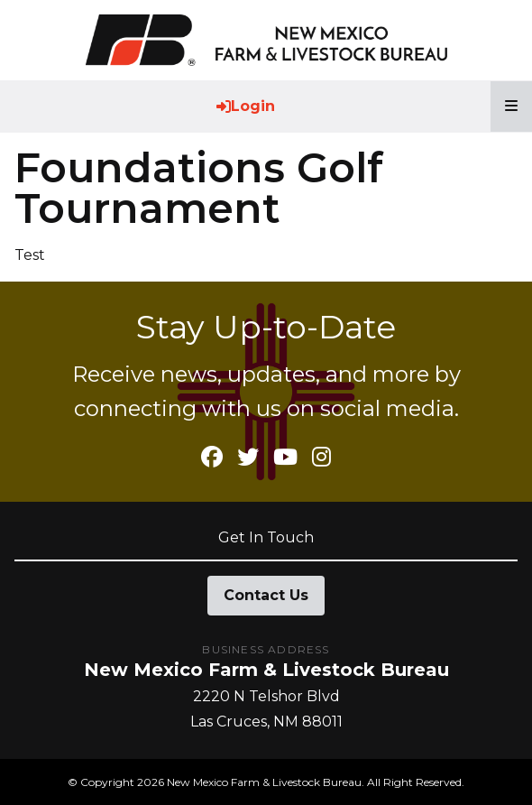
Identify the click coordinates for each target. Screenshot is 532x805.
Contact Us (266, 595)
